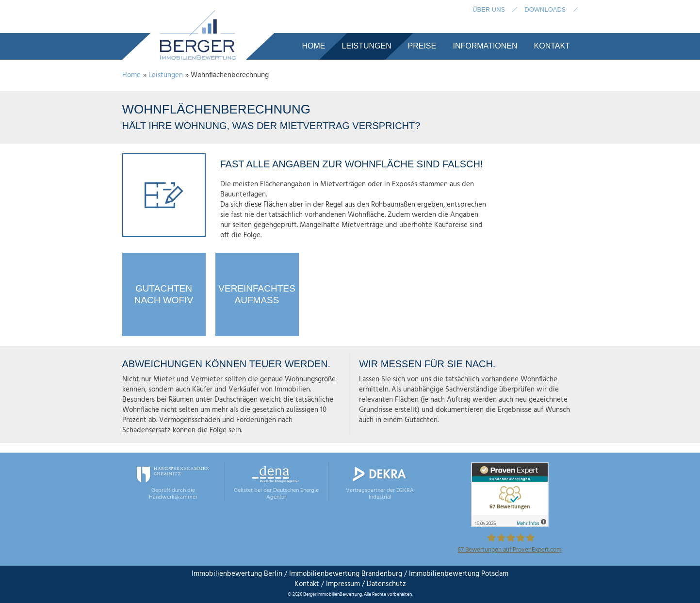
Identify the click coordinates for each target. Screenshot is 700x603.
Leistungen (166, 75)
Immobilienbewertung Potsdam (459, 574)
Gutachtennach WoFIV (164, 294)
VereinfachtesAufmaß (257, 294)
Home (131, 75)
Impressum (343, 584)
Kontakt (307, 584)
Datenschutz (385, 584)
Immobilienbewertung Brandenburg (346, 574)
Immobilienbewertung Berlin (237, 574)
